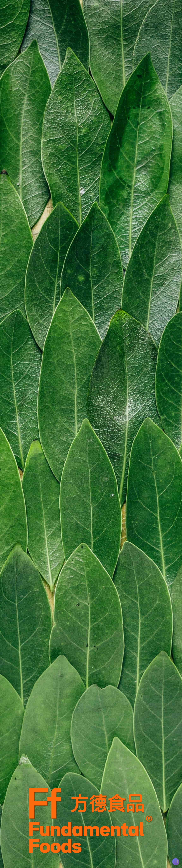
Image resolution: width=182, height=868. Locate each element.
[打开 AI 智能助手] (176, 862)
